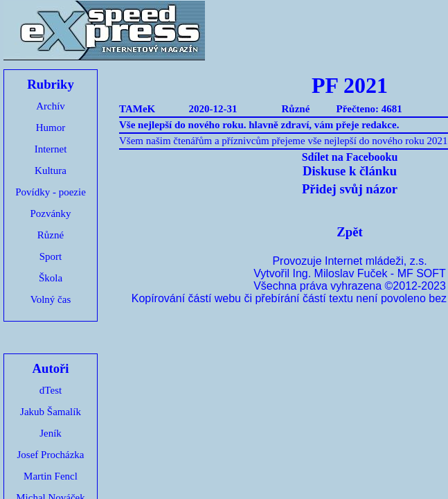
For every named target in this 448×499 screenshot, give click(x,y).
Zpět (349, 232)
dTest (51, 390)
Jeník (51, 433)
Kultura (51, 170)
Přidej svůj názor (350, 189)
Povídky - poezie (51, 192)
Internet (51, 149)
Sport (51, 256)
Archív (51, 106)
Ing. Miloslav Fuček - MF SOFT (369, 273)
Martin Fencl (51, 476)
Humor (51, 128)
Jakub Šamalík (51, 412)
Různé (51, 235)
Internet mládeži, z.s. (376, 261)
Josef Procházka (50, 455)
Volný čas (51, 299)
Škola (51, 278)
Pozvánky (50, 213)
